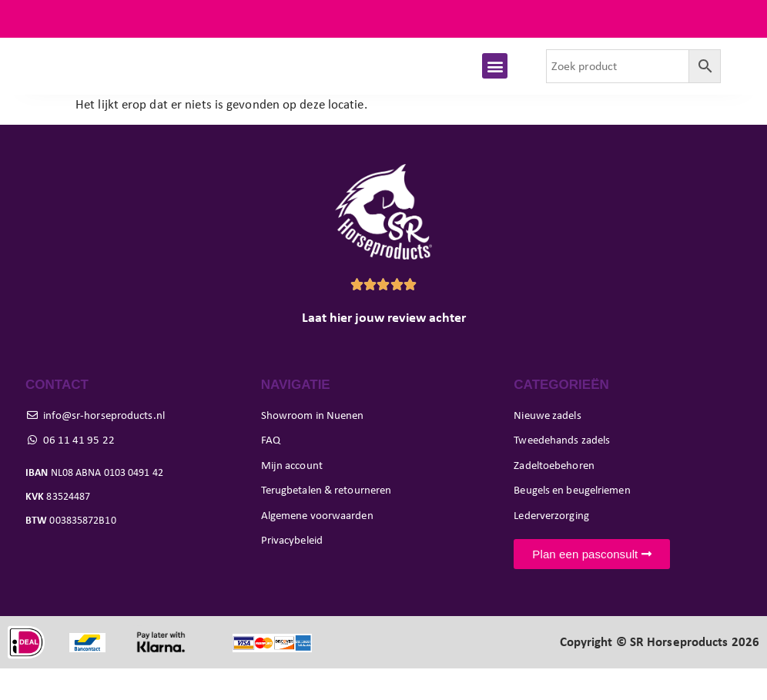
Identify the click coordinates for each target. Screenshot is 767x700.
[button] (495, 82)
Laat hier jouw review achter (384, 349)
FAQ (735, 19)
